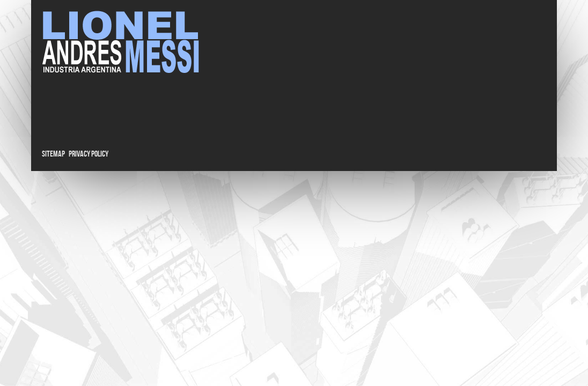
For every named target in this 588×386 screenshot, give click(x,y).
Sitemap (53, 154)
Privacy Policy (89, 154)
